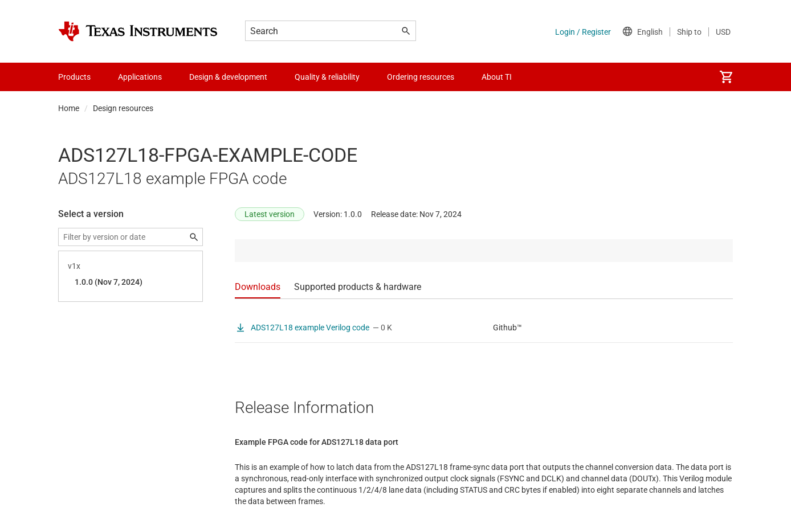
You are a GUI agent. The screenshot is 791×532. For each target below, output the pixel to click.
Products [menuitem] (74, 77)
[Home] (138, 31)
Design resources (123, 108)
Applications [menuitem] (140, 77)
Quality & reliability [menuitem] (327, 77)
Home (69, 108)
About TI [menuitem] (497, 77)
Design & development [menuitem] (228, 77)
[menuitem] (726, 77)
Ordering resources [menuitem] (421, 77)
